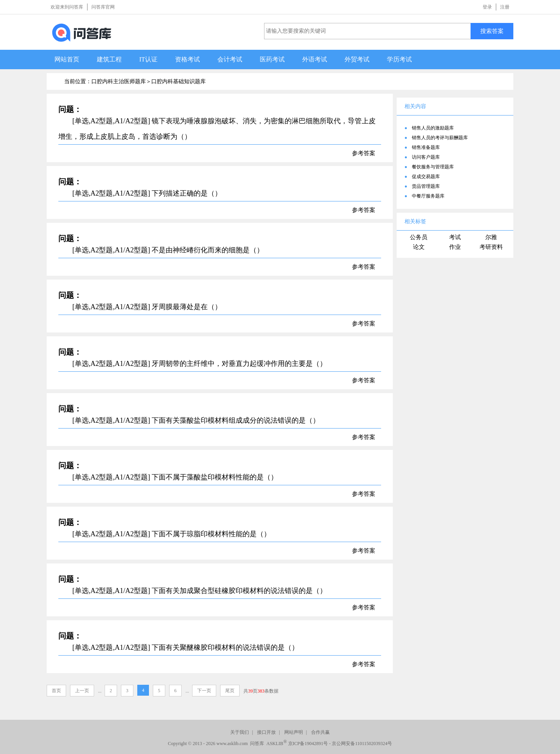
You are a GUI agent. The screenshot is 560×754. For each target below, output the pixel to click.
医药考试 (272, 59)
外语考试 (315, 59)
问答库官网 (103, 7)
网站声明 (294, 732)
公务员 (419, 237)
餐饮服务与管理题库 (433, 167)
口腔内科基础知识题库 (178, 81)
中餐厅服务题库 (428, 196)
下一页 (204, 691)
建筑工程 (109, 59)
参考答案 (364, 153)
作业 (455, 247)
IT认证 (148, 59)
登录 (487, 7)
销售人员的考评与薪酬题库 (440, 138)
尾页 (230, 691)
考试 (455, 237)
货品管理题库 (426, 186)
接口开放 (266, 732)
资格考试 (187, 59)
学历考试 (399, 59)
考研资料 (491, 247)
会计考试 (230, 59)
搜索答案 (492, 31)
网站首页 (67, 59)
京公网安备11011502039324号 (362, 744)
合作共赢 (320, 732)
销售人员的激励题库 (433, 128)
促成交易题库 (426, 177)
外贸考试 (357, 59)
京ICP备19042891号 (308, 744)
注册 (505, 7)
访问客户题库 (426, 157)
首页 (56, 691)
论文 (419, 247)
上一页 (82, 691)
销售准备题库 (426, 147)
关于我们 (240, 732)
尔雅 (491, 237)
